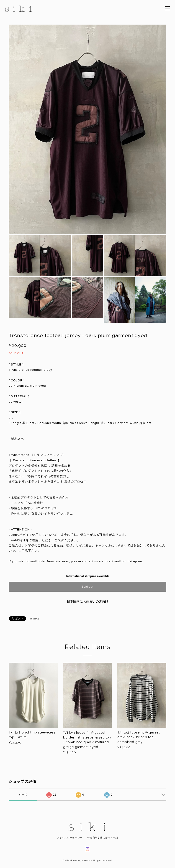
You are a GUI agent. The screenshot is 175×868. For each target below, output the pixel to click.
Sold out (87, 587)
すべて (23, 795)
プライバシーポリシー (70, 838)
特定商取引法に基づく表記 (103, 838)
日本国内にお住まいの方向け (87, 602)
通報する (35, 619)
